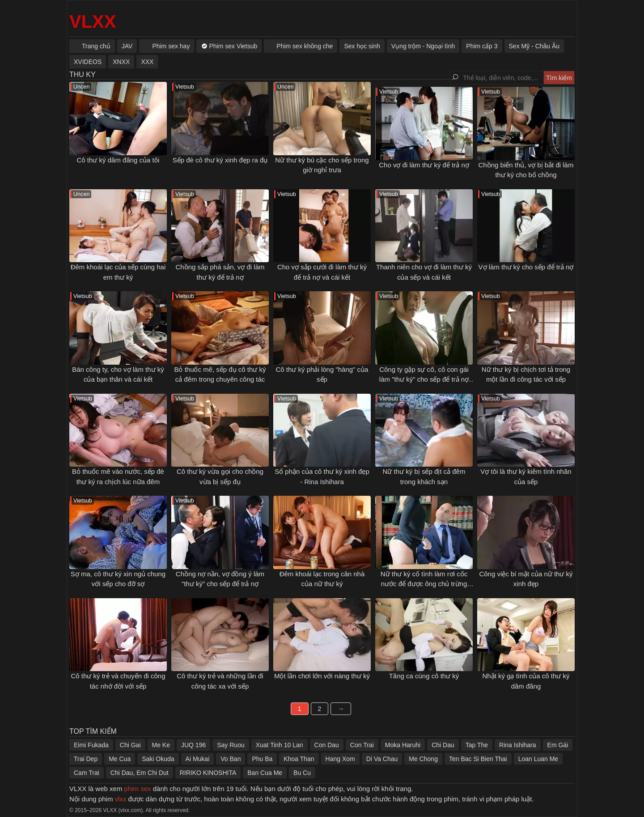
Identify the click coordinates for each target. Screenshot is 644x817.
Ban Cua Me (265, 773)
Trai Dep (86, 759)
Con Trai (362, 745)
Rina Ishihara (518, 745)
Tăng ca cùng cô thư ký (424, 676)
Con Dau (327, 745)
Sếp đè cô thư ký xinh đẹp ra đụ (220, 160)
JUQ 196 (193, 745)
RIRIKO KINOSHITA (208, 773)
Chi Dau (443, 745)
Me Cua (120, 759)
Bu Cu (302, 773)
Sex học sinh (362, 46)
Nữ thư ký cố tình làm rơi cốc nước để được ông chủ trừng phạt (424, 584)
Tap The (477, 745)
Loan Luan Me (538, 759)
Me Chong (423, 759)
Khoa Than (299, 759)
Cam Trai (87, 773)
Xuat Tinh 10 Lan (280, 745)
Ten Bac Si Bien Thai (478, 759)
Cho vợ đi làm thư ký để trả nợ (424, 165)
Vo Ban (231, 759)
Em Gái (558, 745)
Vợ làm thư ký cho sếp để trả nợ (526, 267)
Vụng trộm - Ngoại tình (423, 46)
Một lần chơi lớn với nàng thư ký (322, 676)
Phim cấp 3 (482, 46)
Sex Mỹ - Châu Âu (534, 46)
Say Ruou (231, 745)
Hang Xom (340, 759)
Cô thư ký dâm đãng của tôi (118, 160)
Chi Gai (130, 745)
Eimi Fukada (91, 745)
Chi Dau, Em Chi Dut (140, 773)
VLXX (93, 21)
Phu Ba (262, 759)
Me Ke (161, 745)
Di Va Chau (382, 759)
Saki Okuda (158, 759)
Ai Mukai (198, 759)
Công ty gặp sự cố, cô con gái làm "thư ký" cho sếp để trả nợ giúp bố (424, 379)
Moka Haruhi (403, 745)
